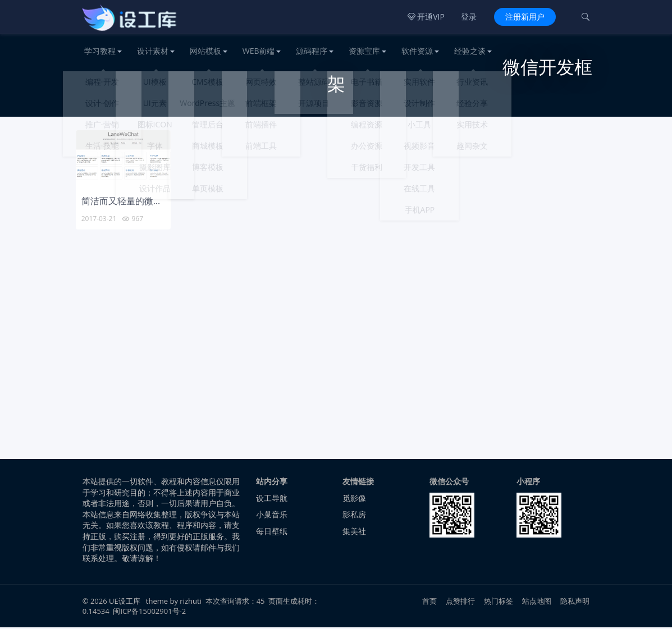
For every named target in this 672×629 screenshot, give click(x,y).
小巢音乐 (272, 516)
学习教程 (100, 51)
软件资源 (417, 51)
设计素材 (153, 51)
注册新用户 (525, 17)
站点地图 (537, 603)
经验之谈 (470, 51)
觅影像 (354, 500)
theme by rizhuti (175, 603)
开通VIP (426, 17)
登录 (469, 17)
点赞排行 (461, 603)
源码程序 (312, 51)
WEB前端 (259, 51)
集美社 (354, 533)
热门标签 (499, 603)
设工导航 (272, 500)
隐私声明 (575, 603)
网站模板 (205, 51)
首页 (429, 603)
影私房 (354, 516)
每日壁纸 (272, 533)
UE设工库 (125, 603)
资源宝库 (364, 51)
